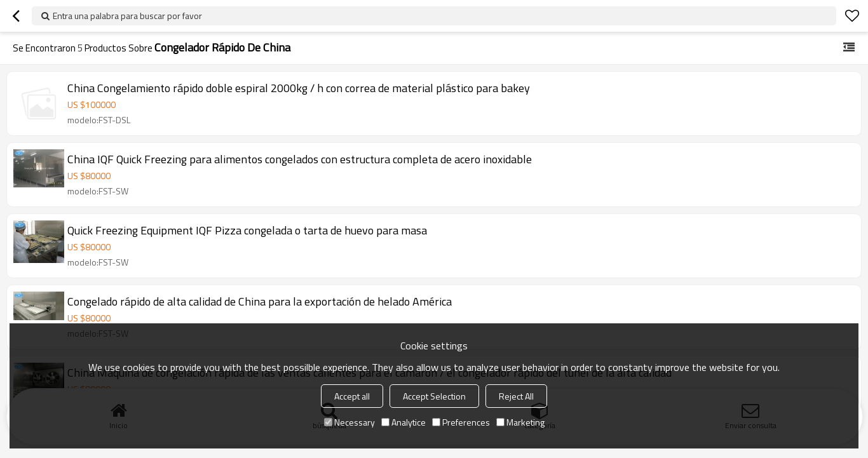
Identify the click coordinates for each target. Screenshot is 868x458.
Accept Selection (434, 396)
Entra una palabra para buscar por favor (127, 16)
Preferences (461, 422)
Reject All (516, 396)
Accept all (352, 396)
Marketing (520, 422)
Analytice (403, 422)
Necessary (349, 422)
